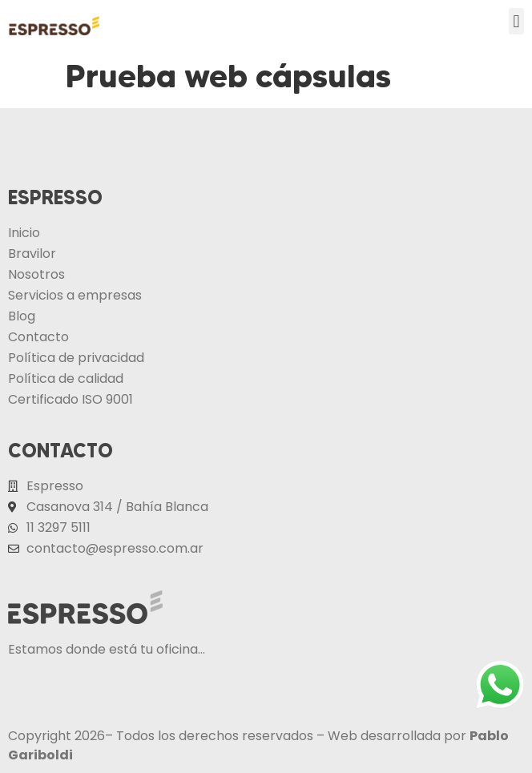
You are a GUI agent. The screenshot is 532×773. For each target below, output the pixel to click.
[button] (516, 21)
